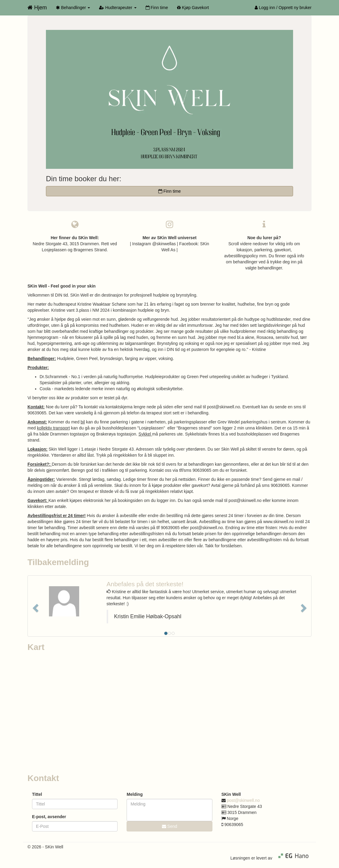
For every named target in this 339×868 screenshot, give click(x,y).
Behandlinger (73, 8)
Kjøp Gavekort (193, 8)
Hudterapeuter (118, 8)
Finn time (157, 8)
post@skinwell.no (243, 800)
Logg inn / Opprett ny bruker (283, 8)
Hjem (37, 8)
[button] (35, 606)
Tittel (37, 794)
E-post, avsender (49, 817)
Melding (135, 794)
